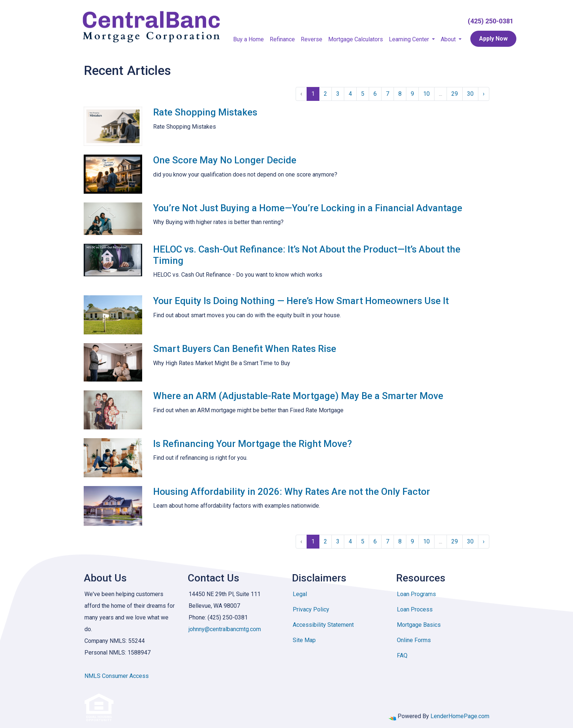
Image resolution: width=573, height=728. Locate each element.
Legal (300, 594)
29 (455, 94)
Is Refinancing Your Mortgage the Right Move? (253, 444)
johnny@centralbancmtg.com (225, 629)
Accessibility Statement (323, 625)
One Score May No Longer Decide (225, 160)
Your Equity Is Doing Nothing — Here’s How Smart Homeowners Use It (301, 301)
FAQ (402, 655)
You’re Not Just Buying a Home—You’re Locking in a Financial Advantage (308, 208)
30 (470, 94)
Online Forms (414, 640)
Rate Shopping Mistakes (205, 112)
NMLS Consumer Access (117, 676)
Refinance (282, 39)
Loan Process (415, 609)
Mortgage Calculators (356, 39)
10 (426, 94)
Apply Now (493, 39)
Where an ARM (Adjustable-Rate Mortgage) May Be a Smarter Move (298, 396)
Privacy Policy (311, 609)
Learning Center (410, 39)
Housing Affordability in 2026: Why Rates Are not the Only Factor (292, 492)
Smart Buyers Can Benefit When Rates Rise (245, 349)
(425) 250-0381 (491, 21)
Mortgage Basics (419, 625)
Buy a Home (248, 39)
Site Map (304, 640)
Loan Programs (416, 594)
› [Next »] (484, 94)
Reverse (312, 39)
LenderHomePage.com (460, 716)
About (449, 39)
